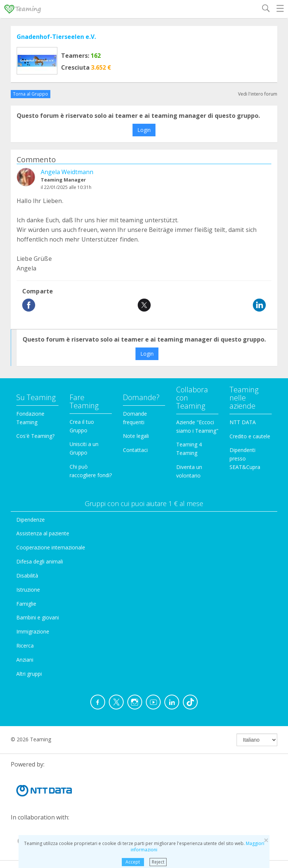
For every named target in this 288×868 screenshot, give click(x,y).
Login (144, 130)
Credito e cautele (250, 436)
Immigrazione (33, 631)
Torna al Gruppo (31, 94)
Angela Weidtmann (67, 172)
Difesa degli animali (40, 561)
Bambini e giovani (38, 617)
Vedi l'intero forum (258, 94)
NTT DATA (243, 422)
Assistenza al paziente (43, 533)
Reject (158, 862)
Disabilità (27, 576)
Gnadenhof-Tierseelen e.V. (56, 37)
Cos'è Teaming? (35, 436)
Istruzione (28, 590)
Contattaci (135, 450)
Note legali (136, 436)
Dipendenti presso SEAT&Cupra (245, 458)
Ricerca (25, 646)
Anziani (25, 660)
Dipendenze (31, 520)
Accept (133, 862)
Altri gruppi (29, 674)
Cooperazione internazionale (51, 547)
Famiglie (26, 604)
